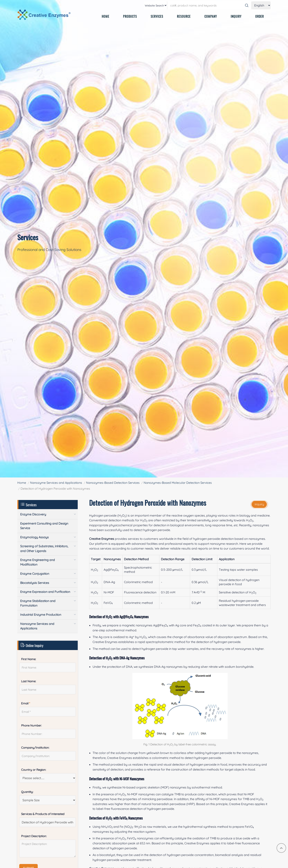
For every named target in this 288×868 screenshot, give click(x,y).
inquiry (259, 504)
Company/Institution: (35, 748)
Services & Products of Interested (43, 814)
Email (26, 703)
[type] (156, 5)
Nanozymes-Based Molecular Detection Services (178, 483)
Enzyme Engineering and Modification (38, 562)
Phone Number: (31, 725)
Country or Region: (34, 770)
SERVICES (157, 16)
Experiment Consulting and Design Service (44, 526)
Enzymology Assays (34, 537)
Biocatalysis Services (35, 583)
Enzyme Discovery (33, 514)
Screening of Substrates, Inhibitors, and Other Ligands (44, 548)
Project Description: (34, 836)
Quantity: (27, 792)
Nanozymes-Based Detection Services (113, 483)
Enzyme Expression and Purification (45, 592)
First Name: (29, 659)
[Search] (247, 5)
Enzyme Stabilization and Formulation (38, 603)
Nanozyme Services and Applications (56, 483)
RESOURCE (184, 16)
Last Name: (29, 681)
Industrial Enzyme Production (41, 615)
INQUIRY (236, 16)
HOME (106, 16)
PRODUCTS (130, 16)
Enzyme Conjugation (35, 574)
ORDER (260, 16)
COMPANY (211, 16)
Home (22, 483)
